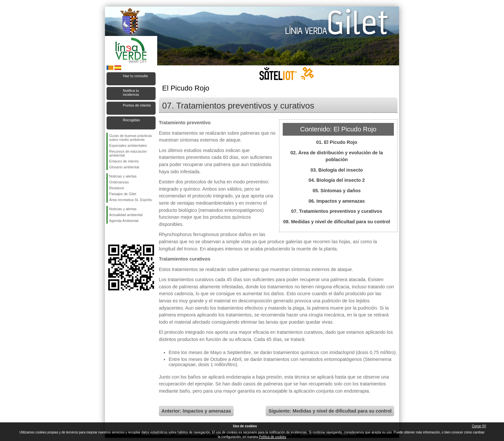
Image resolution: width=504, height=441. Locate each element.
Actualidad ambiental (126, 215)
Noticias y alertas (123, 176)
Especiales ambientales (128, 145)
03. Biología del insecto (337, 170)
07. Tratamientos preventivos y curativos (337, 211)
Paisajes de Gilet (123, 194)
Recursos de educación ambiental (128, 153)
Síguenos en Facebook (110, 234)
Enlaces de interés (124, 161)
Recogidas (131, 120)
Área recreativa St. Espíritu (131, 200)
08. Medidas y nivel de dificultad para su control (336, 222)
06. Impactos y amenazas (337, 201)
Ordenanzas (119, 182)
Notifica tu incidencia (131, 93)
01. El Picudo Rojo (337, 142)
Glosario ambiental (124, 167)
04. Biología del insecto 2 (337, 180)
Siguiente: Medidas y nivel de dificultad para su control (330, 411)
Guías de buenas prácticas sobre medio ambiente (131, 138)
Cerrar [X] (479, 426)
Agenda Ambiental (124, 221)
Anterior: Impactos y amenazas (196, 411)
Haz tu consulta (135, 76)
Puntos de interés (137, 105)
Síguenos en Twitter (121, 234)
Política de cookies (272, 437)
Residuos (117, 188)
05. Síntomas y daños (336, 191)
